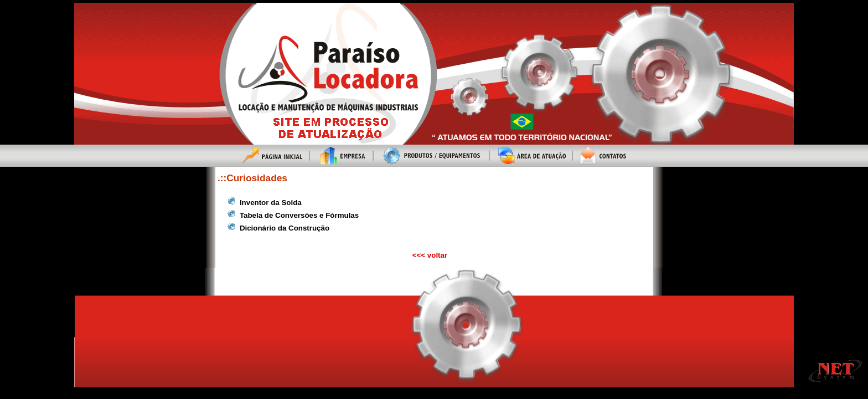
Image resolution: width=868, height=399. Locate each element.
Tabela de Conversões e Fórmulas (299, 215)
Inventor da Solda (271, 203)
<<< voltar (430, 255)
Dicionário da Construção (285, 228)
